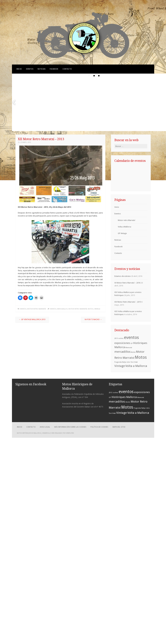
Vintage (97, 309)
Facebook (54, 69)
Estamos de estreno (123, 276)
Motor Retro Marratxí (78, 309)
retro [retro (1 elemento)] (128, 362)
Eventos (30, 69)
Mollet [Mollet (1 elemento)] (133, 352)
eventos (53, 309)
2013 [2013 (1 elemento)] (116, 338)
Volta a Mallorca (124, 227)
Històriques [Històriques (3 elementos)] (140, 343)
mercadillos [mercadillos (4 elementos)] (122, 352)
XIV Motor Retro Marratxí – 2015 (128, 302)
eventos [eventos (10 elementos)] (131, 337)
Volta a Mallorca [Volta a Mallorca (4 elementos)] (136, 366)
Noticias (42, 69)
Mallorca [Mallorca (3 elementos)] (120, 347)
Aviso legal (45, 427)
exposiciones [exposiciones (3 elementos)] (122, 343)
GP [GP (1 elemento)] (132, 343)
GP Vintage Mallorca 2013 (32, 319)
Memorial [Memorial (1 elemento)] (129, 348)
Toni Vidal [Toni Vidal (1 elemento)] (134, 362)
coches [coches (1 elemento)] (121, 338)
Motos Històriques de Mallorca (29, 433)
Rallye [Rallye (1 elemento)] (124, 362)
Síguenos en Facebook (31, 384)
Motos (91, 309)
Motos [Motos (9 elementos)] (141, 357)
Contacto (67, 69)
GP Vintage (122, 233)
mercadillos (62, 309)
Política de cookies (99, 427)
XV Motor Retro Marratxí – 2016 (127, 283)
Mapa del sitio (119, 427)
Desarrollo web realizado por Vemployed (58, 433)
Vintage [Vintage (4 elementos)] (120, 366)
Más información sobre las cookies (70, 427)
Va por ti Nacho (93, 319)
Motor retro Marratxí (37, 309)
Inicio (19, 69)
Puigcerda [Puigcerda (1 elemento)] (118, 362)
